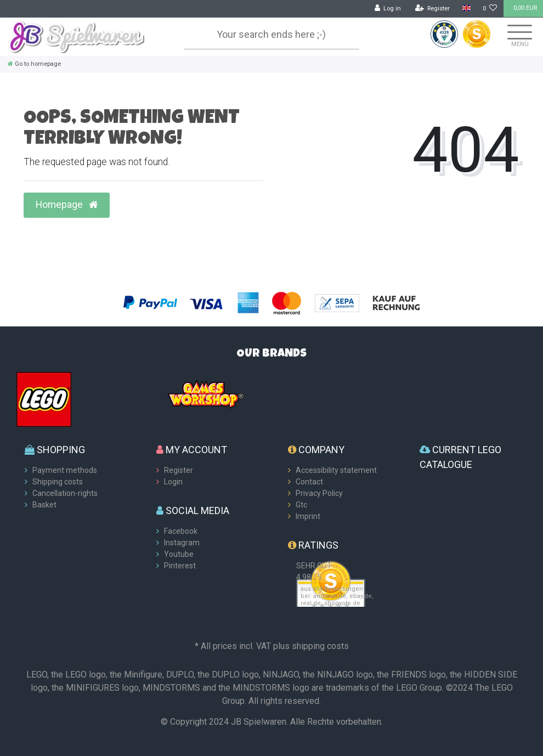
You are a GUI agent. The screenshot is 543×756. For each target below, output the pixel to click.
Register (179, 470)
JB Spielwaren (259, 722)
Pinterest (180, 566)
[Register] (433, 9)
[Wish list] (490, 9)
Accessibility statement (336, 470)
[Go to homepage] (34, 64)
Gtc (301, 505)
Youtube (179, 554)
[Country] (466, 9)
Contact (309, 482)
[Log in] (388, 9)
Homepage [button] (67, 205)
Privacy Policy (319, 493)
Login (173, 482)
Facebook (181, 531)
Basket (44, 505)
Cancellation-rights (65, 493)
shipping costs (320, 646)
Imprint (308, 516)
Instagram (182, 543)
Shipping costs (58, 482)
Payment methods (65, 470)
